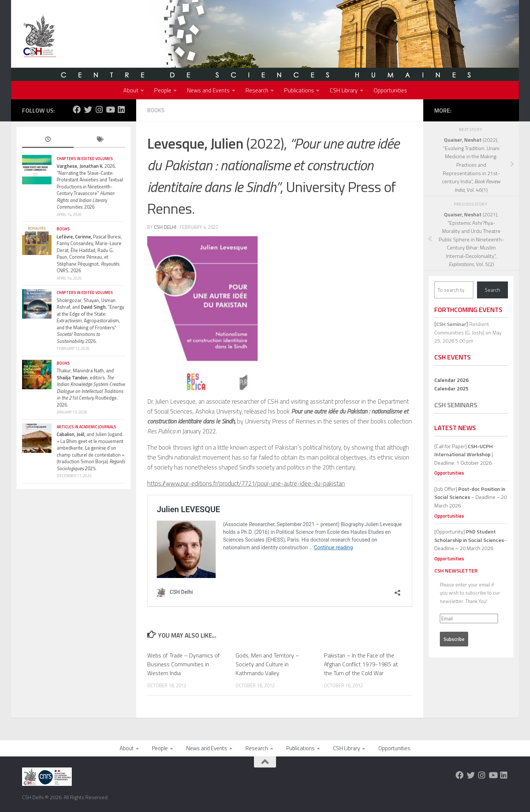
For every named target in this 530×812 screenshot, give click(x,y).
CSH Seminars (456, 405)
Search (492, 290)
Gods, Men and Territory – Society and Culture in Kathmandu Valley (267, 664)
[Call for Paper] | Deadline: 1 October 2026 (464, 454)
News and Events (208, 90)
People (163, 90)
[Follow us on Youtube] (110, 110)
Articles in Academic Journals (86, 427)
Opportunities (390, 90)
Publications (299, 90)
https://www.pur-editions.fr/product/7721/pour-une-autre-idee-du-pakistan (246, 483)
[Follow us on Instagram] (99, 110)
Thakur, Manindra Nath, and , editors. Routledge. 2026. (91, 388)
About (131, 90)
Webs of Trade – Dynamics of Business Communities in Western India (183, 664)
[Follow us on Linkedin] (121, 110)
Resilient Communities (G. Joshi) (462, 328)
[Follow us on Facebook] (77, 110)
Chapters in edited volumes (85, 159)
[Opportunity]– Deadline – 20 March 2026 (471, 540)
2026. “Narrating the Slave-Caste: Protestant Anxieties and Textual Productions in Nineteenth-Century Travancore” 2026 (90, 186)
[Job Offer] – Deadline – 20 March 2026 (471, 497)
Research (257, 90)
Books (156, 110)
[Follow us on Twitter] (88, 110)
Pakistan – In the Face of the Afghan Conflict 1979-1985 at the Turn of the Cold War (361, 664)
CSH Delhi (165, 227)
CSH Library (344, 90)
